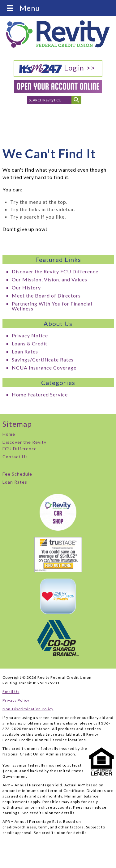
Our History (26, 287)
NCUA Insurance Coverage (44, 368)
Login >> (57, 68)
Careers (96, 118)
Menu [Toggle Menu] (23, 8)
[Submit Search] (76, 100)
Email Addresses (40, 122)
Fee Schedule (17, 474)
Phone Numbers (21, 122)
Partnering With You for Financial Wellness (52, 306)
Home (9, 434)
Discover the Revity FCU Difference (55, 271)
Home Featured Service (40, 394)
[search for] (49, 100)
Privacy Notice (30, 335)
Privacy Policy (16, 700)
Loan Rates (25, 351)
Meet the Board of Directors (46, 295)
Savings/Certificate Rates (43, 359)
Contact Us (15, 457)
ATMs (76, 118)
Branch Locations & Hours (58, 124)
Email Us (11, 692)
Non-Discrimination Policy (28, 709)
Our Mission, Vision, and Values (49, 279)
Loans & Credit (30, 343)
